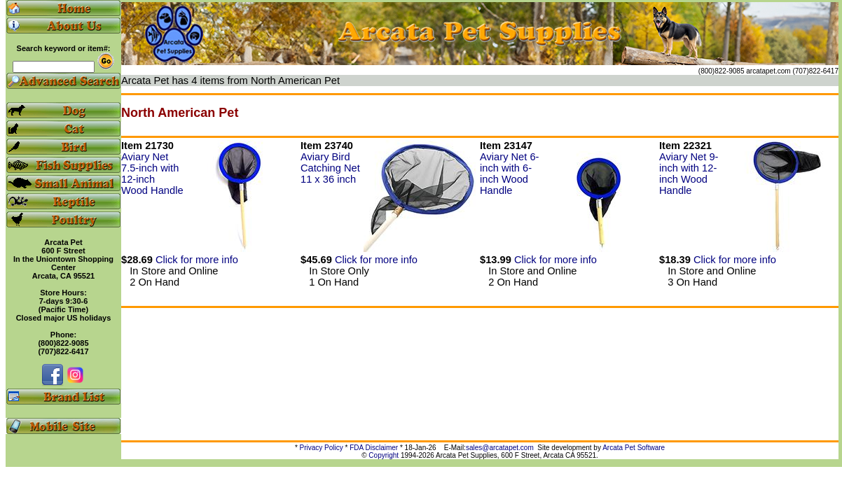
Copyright (384, 455)
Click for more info (197, 260)
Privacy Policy (322, 448)
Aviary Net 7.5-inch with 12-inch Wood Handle (152, 174)
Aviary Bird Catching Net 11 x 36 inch (330, 168)
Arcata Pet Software (634, 448)
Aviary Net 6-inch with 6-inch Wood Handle (509, 174)
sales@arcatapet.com (500, 448)
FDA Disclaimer (374, 448)
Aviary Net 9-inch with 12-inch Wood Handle (689, 174)
